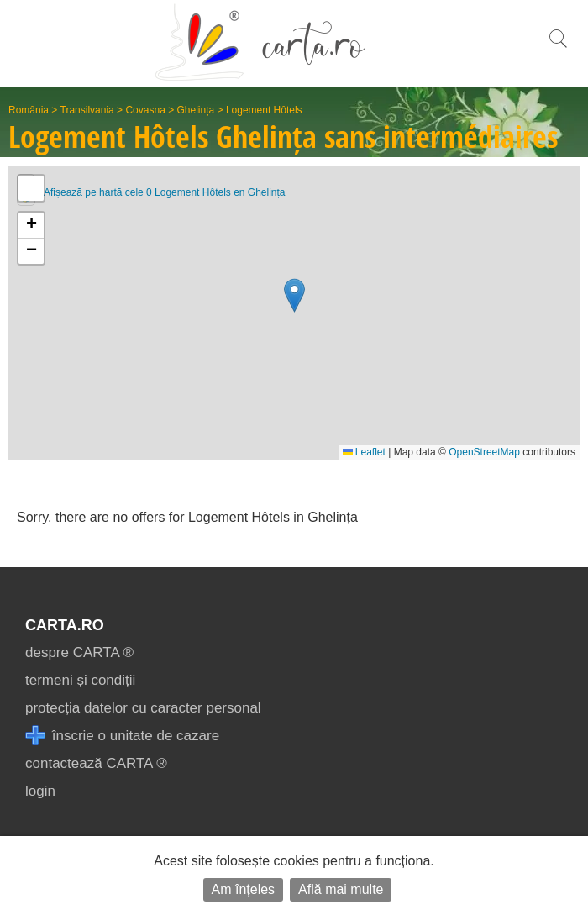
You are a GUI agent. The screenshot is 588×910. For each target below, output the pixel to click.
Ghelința (196, 110)
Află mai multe (341, 889)
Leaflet (364, 452)
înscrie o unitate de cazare (122, 736)
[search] (558, 47)
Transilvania (87, 110)
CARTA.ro (65, 625)
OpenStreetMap (484, 452)
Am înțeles (244, 889)
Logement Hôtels (264, 110)
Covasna (145, 110)
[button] (294, 295)
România (29, 110)
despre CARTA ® (79, 652)
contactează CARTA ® (96, 763)
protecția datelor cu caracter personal (143, 708)
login (40, 791)
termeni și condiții (80, 680)
